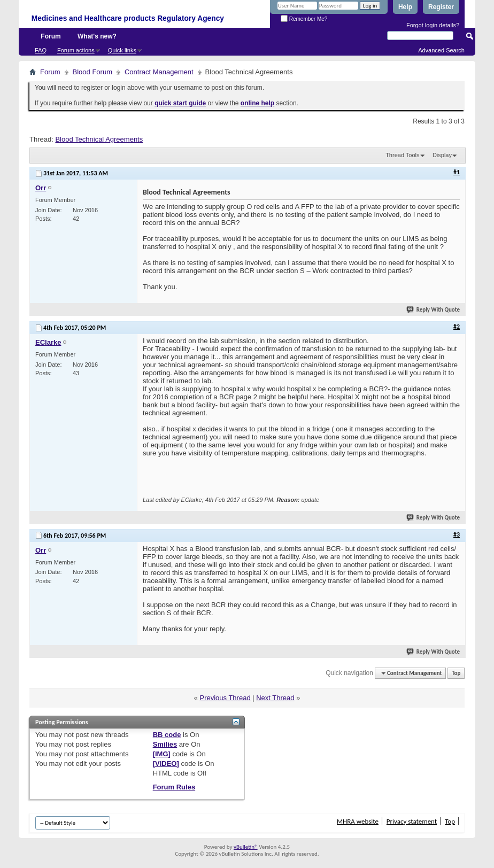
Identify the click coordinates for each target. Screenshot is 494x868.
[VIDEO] (166, 764)
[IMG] (162, 754)
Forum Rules (174, 787)
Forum (51, 36)
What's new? (97, 36)
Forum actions (76, 50)
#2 (457, 327)
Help (405, 7)
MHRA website (358, 821)
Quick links (122, 50)
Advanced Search (441, 50)
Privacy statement (412, 821)
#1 (457, 172)
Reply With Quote (434, 310)
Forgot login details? (433, 25)
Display (442, 155)
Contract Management (159, 72)
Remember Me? (304, 19)
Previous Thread (225, 698)
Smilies (165, 744)
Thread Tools (402, 155)
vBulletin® (246, 847)
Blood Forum (92, 72)
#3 (457, 534)
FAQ (41, 50)
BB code (167, 735)
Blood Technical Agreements (99, 139)
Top (456, 673)
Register (441, 7)
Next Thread (275, 698)
